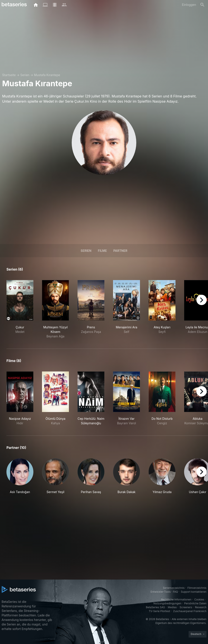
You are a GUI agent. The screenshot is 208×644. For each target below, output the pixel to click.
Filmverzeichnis (197, 588)
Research (201, 607)
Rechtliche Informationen (176, 599)
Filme (102, 251)
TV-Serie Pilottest (159, 611)
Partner (120, 251)
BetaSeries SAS (155, 607)
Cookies (199, 599)
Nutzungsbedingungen (167, 603)
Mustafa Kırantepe (47, 75)
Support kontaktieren (194, 592)
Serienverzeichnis (174, 588)
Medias (172, 607)
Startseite (9, 75)
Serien (25, 75)
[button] (20, 479)
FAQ (175, 592)
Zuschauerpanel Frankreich (190, 611)
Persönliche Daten (195, 603)
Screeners (186, 607)
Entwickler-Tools (161, 592)
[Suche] (202, 5)
